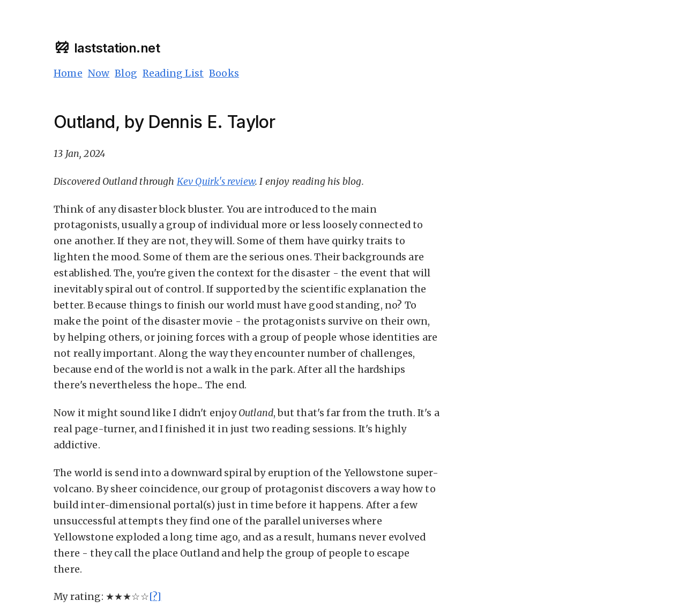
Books (224, 73)
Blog (126, 73)
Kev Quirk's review (216, 182)
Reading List (173, 73)
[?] (155, 597)
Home (68, 73)
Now (99, 73)
